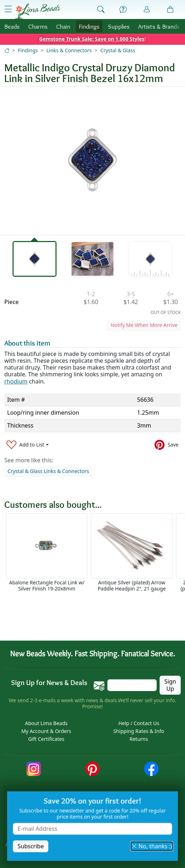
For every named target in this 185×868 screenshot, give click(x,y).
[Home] (7, 50)
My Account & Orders (46, 731)
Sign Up (170, 685)
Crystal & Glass (118, 50)
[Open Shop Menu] (8, 9)
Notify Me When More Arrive (144, 325)
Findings (89, 26)
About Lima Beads (46, 724)
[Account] (147, 9)
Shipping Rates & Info (139, 731)
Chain (63, 26)
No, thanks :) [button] (152, 846)
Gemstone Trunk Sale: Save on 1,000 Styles (92, 39)
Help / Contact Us (139, 724)
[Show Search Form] (101, 10)
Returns (139, 739)
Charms (38, 26)
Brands (159, 26)
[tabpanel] (92, 161)
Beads (12, 26)
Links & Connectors (69, 50)
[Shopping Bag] (170, 10)
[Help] (123, 10)
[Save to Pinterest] (167, 445)
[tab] (35, 259)
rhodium (16, 381)
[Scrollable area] (95, 556)
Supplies (119, 26)
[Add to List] (28, 445)
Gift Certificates (46, 739)
